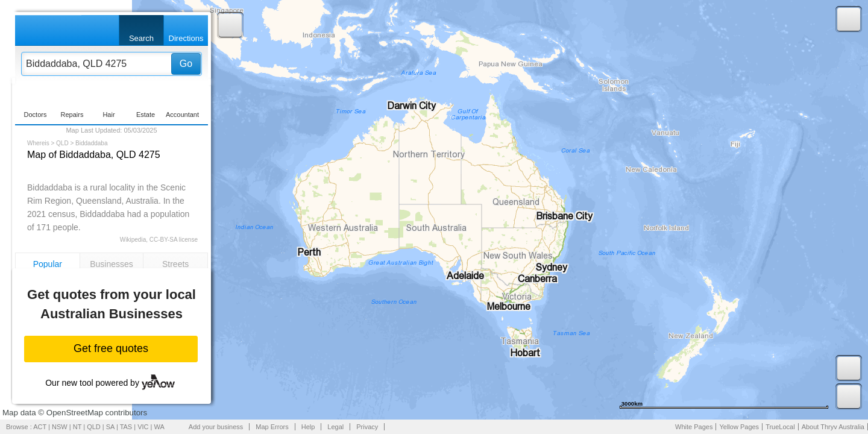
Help (308, 427)
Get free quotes (111, 348)
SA (110, 427)
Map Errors (272, 427)
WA (159, 427)
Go (186, 64)
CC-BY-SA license (174, 240)
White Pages (694, 427)
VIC (143, 427)
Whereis (38, 143)
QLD (62, 143)
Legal (335, 427)
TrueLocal (780, 427)
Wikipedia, (134, 240)
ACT (40, 427)
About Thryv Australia (833, 427)
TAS (126, 427)
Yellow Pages (739, 427)
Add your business (216, 427)
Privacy (367, 427)
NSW (60, 427)
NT (77, 427)
